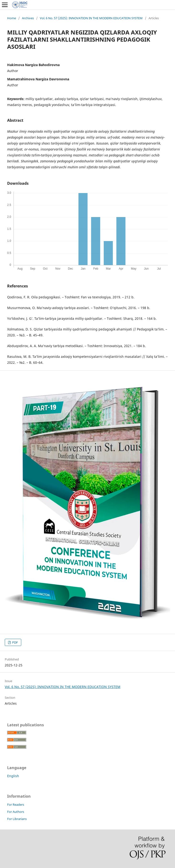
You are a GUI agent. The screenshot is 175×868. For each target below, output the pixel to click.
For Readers (16, 805)
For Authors (16, 812)
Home (12, 18)
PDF (15, 642)
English (13, 776)
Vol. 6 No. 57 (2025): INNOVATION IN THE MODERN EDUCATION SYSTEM (91, 18)
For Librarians (17, 819)
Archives (28, 18)
